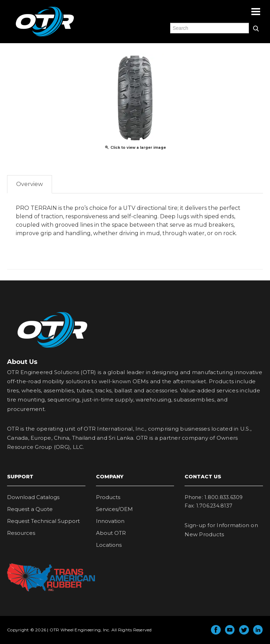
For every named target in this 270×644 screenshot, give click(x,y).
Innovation (110, 521)
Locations (109, 545)
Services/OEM (114, 509)
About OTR (111, 533)
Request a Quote (30, 509)
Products (108, 497)
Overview (30, 184)
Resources (21, 533)
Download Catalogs (33, 497)
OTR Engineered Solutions (45, 36)
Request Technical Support (43, 521)
